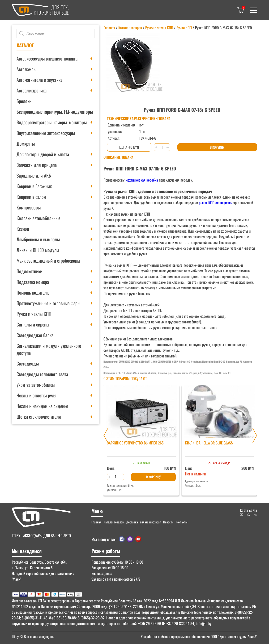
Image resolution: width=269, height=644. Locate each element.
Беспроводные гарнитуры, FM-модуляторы (55, 112)
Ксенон (23, 229)
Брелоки (24, 101)
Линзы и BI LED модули (38, 250)
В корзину (217, 147)
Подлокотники (29, 271)
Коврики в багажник (34, 186)
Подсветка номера (33, 282)
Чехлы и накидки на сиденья (42, 406)
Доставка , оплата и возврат (143, 522)
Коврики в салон (31, 197)
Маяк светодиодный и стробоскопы (48, 261)
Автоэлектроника (32, 90)
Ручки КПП (184, 28)
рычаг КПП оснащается (216, 203)
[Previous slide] (106, 435)
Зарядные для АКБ (34, 175)
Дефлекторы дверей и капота (43, 154)
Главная (109, 28)
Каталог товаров (130, 28)
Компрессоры (29, 207)
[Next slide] (255, 435)
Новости (168, 522)
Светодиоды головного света (42, 374)
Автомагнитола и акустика (39, 80)
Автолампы (26, 69)
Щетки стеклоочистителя (39, 417)
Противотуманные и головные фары (48, 303)
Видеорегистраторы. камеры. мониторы (52, 122)
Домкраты (26, 144)
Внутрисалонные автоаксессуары (46, 133)
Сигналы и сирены (33, 324)
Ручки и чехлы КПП (34, 314)
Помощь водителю (33, 292)
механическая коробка (142, 180)
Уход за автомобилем (36, 385)
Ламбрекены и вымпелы (38, 239)
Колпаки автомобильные (38, 218)
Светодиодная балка (35, 335)
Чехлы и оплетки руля (36, 395)
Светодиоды (28, 363)
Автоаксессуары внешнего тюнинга (47, 58)
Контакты (182, 522)
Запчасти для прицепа (37, 165)
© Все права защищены (33, 636)
